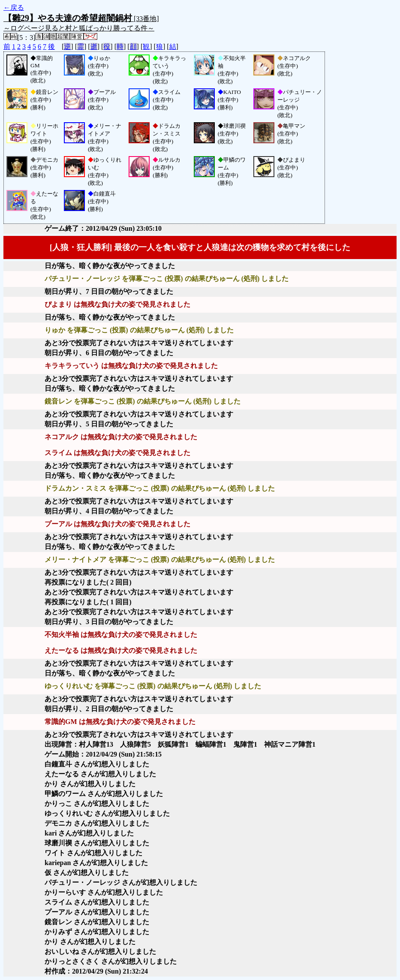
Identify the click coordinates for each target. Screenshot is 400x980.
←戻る (14, 8)
